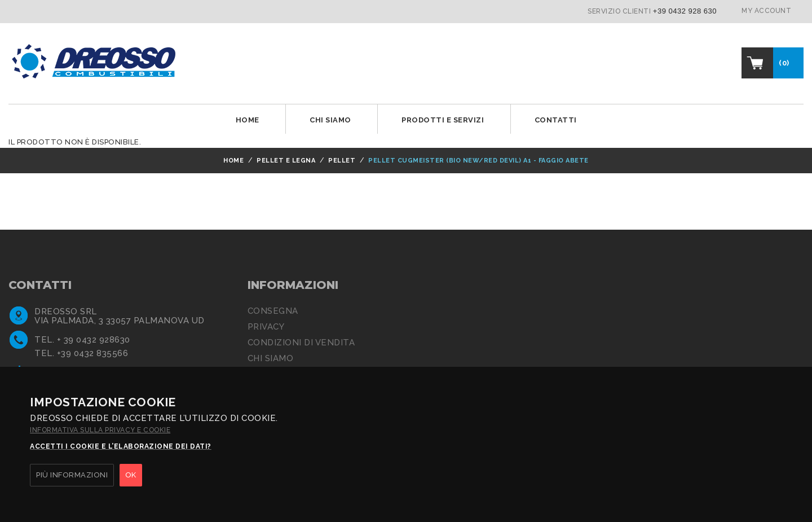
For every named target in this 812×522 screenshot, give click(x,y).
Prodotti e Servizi (443, 120)
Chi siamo (330, 120)
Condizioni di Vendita (301, 343)
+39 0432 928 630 (685, 11)
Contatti (556, 120)
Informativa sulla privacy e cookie (100, 430)
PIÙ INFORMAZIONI (72, 475)
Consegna (273, 311)
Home (248, 120)
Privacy (266, 327)
